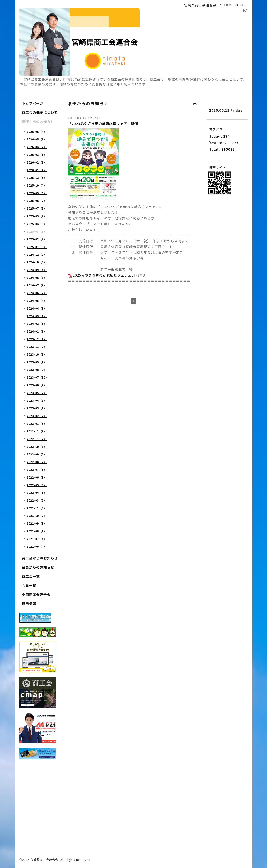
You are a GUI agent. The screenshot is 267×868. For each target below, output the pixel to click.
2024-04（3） (37, 308)
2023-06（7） (37, 385)
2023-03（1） (37, 408)
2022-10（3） (37, 447)
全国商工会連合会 (36, 595)
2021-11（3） (37, 508)
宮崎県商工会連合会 (44, 859)
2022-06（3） (37, 477)
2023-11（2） (37, 347)
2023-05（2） (37, 393)
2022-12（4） (37, 431)
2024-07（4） (37, 285)
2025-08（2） (37, 201)
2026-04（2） (37, 147)
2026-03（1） (37, 155)
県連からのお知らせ (38, 121)
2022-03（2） (37, 500)
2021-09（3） (37, 523)
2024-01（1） (37, 331)
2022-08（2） (37, 462)
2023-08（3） (37, 370)
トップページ (33, 103)
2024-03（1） (37, 316)
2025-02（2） (37, 239)
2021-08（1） (37, 531)
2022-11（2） (37, 439)
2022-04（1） (37, 493)
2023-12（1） (37, 339)
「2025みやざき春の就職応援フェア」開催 (103, 124)
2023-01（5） (37, 424)
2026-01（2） (37, 170)
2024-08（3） (37, 278)
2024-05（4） (37, 301)
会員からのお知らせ (38, 567)
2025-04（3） (37, 224)
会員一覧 (29, 585)
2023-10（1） (37, 354)
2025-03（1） (37, 231)
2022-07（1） (37, 470)
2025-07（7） (37, 208)
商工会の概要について (40, 112)
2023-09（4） (37, 362)
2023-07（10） (38, 377)
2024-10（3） (37, 262)
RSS (196, 104)
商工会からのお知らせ (40, 558)
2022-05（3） (37, 485)
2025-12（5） (37, 178)
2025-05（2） (37, 216)
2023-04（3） (37, 401)
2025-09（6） (37, 193)
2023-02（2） (37, 416)
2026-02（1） (37, 162)
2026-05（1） (37, 139)
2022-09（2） (37, 454)
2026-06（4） (37, 132)
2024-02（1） (37, 324)
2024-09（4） (37, 270)
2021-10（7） (37, 516)
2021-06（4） (37, 546)
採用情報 (29, 604)
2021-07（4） (37, 539)
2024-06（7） (37, 293)
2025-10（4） (37, 185)
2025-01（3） (37, 247)
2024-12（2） (37, 255)
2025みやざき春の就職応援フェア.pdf (104, 275)
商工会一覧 (31, 576)
